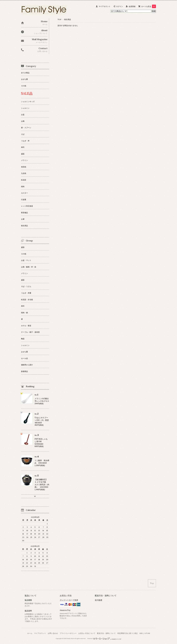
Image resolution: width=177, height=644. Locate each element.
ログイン (120, 6)
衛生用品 (68, 19)
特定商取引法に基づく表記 (128, 633)
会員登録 (132, 6)
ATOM (147, 633)
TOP (59, 19)
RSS (141, 633)
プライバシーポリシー (68, 633)
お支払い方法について (87, 633)
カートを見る (149, 6)
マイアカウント (105, 6)
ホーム (30, 633)
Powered (104, 639)
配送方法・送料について (106, 633)
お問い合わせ (53, 633)
